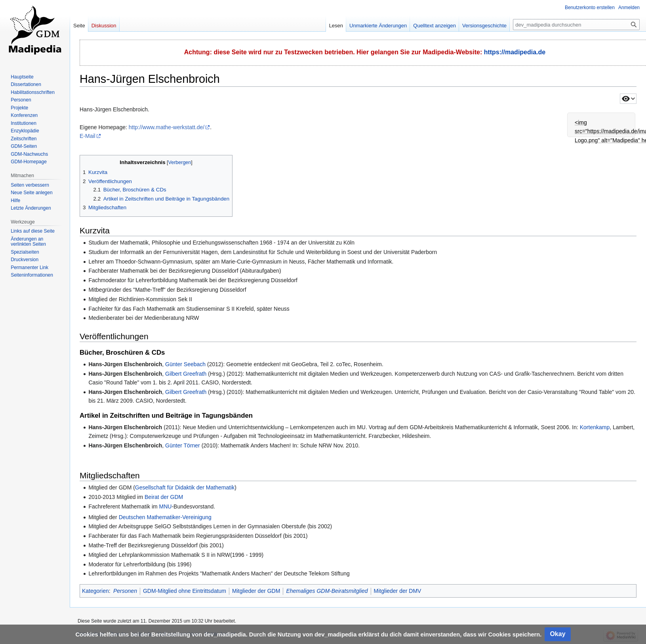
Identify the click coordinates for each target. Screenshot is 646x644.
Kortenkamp (595, 427)
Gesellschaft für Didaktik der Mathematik (185, 487)
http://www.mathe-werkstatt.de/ (167, 127)
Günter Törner (183, 445)
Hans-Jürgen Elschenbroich (125, 364)
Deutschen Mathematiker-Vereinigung (165, 517)
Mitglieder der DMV (398, 591)
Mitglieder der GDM (256, 591)
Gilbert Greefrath (186, 374)
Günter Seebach (185, 364)
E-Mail (88, 136)
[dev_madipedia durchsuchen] (576, 25)
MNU (166, 506)
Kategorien (95, 591)
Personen (125, 591)
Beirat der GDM (164, 497)
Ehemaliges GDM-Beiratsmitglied (327, 591)
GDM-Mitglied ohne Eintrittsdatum (185, 591)
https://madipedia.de (515, 52)
